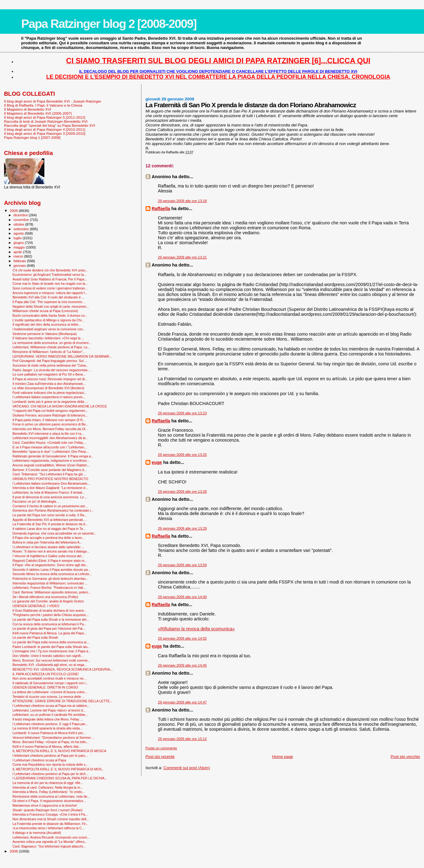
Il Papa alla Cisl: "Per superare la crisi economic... (49, 302)
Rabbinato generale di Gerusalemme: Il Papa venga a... (53, 456)
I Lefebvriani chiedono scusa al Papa (39, 760)
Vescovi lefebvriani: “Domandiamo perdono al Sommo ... (53, 738)
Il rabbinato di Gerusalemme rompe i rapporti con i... (50, 683)
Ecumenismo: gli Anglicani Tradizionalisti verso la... (49, 275)
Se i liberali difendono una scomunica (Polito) (45, 597)
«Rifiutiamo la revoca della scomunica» (196, 629)
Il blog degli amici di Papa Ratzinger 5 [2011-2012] (45, 117)
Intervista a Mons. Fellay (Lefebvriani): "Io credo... (49, 792)
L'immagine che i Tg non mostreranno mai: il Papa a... (52, 651)
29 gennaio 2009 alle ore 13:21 (182, 257)
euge (157, 462)
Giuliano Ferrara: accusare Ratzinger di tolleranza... (50, 415)
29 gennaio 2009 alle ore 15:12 (182, 739)
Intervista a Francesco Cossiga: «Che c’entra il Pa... (50, 814)
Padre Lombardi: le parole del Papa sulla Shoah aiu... (51, 647)
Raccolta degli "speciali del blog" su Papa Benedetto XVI (50, 125)
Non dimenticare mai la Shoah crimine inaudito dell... (51, 819)
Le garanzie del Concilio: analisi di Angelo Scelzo (48, 601)
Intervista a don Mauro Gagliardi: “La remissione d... (50, 488)
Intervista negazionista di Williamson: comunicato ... (50, 583)
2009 (14, 211)
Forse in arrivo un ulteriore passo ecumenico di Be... (50, 424)
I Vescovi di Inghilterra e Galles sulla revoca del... (48, 556)
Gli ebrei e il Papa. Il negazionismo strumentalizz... (49, 801)
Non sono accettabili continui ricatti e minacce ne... (49, 678)
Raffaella (161, 209)
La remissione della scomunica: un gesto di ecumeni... (52, 343)
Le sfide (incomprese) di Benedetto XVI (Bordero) (48, 388)
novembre (22, 220)
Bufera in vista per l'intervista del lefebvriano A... (47, 542)
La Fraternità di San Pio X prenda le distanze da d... (50, 524)
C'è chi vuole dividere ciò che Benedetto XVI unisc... (50, 270)
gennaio (20, 266)
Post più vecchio (405, 757)
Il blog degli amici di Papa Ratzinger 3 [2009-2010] (45, 133)
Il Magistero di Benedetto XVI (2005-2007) (38, 113)
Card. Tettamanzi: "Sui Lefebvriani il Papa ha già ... (49, 474)
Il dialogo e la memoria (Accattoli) (37, 833)
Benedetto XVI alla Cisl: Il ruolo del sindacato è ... (48, 297)
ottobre (20, 224)
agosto (19, 233)
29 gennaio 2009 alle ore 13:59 (182, 565)
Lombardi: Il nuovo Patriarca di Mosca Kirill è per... (49, 733)
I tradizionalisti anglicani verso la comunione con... (49, 329)
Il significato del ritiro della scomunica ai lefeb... (47, 324)
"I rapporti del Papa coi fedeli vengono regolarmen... (50, 411)
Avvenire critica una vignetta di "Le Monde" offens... (50, 842)
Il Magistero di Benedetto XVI (28, 109)
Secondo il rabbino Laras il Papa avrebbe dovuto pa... (51, 570)
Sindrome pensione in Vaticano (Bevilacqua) (45, 334)
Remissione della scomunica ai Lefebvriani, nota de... (51, 796)
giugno (19, 243)
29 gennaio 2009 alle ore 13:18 (182, 201)
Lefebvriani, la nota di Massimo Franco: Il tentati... (49, 492)
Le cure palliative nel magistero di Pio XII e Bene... (49, 374)
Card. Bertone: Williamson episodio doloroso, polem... (51, 592)
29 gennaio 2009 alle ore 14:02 (182, 638)
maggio (20, 247)
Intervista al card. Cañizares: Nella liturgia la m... (48, 787)
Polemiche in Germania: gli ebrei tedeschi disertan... (50, 579)
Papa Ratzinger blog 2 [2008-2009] (109, 24)
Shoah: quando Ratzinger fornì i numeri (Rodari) (47, 810)
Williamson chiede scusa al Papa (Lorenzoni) (45, 311)
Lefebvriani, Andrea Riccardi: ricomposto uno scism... (51, 837)
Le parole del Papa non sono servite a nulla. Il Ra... (50, 515)
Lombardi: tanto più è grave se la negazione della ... (50, 402)
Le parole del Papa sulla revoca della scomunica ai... (51, 642)
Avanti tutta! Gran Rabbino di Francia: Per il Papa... (50, 279)
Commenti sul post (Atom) (187, 768)
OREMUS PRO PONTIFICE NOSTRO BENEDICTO (50, 479)
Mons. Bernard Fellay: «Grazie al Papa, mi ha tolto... (51, 742)
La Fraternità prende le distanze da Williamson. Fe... (50, 824)
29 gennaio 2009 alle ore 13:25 (182, 455)
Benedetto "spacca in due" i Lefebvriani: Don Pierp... (51, 452)
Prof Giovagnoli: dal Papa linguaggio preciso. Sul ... (50, 361)
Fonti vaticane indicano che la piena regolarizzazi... (49, 393)
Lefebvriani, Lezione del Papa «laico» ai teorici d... (49, 710)
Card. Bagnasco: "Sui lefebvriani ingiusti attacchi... (49, 846)
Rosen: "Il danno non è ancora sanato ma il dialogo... (51, 551)
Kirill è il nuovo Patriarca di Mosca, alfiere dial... (47, 747)
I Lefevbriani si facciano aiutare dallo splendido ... (48, 547)
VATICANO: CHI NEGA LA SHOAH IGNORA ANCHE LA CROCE (60, 406)
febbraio (20, 261)
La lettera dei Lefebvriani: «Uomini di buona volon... (50, 692)
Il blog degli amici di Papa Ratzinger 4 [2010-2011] (45, 129)
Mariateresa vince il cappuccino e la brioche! (45, 805)
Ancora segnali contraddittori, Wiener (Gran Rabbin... (51, 465)
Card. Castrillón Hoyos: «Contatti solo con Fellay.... (49, 443)
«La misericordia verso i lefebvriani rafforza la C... (48, 828)
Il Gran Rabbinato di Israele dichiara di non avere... (49, 610)
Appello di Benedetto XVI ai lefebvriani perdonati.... (49, 520)
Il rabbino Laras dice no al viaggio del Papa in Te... (49, 529)
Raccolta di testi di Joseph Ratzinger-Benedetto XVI (46, 121)
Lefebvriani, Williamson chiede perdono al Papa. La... (51, 347)
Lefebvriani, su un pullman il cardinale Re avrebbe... (50, 715)
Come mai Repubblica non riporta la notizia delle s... (50, 764)
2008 (14, 851)
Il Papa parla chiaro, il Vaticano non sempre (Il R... (49, 420)
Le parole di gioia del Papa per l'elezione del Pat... (49, 628)
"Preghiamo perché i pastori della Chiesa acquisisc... (51, 615)
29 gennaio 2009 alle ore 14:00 (182, 597)
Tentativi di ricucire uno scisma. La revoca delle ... (49, 697)
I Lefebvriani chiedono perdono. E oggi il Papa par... (50, 724)
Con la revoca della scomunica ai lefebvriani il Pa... (49, 624)
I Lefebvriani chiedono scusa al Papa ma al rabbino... (51, 706)
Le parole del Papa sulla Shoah (35, 637)
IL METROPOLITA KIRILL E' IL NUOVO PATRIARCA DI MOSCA (59, 751)
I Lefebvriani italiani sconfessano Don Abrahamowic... (51, 483)
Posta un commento (161, 748)
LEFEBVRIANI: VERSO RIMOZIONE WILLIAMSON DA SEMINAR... (62, 356)
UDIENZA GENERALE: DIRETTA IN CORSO (45, 687)
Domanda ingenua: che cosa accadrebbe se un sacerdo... (54, 533)
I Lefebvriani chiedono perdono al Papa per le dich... (50, 774)
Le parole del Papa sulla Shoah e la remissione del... (51, 619)
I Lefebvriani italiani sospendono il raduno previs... (49, 397)
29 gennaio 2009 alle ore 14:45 (182, 665)
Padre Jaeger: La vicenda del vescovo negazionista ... (52, 370)
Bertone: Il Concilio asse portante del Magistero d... (50, 470)
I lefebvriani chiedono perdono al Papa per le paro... (50, 756)
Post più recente (160, 757)
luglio (18, 238)
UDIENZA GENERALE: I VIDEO (36, 606)
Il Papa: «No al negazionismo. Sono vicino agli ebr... (50, 565)
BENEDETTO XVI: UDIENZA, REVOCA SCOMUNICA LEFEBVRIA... (63, 669)
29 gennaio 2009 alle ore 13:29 (182, 528)
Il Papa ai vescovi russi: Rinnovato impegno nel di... (50, 379)
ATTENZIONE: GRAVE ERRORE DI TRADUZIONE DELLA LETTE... (62, 701)
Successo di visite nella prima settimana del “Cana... (50, 365)
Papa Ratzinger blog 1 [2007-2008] (32, 137)
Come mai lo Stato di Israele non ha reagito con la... (50, 284)
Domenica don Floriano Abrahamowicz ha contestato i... (53, 510)
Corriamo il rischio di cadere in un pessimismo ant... (50, 506)
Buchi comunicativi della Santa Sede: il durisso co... (50, 315)
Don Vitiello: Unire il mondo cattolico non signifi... (48, 656)
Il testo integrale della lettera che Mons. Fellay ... (48, 719)
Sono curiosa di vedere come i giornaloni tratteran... (50, 288)
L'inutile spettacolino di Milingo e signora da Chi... (48, 320)
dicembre (21, 215)
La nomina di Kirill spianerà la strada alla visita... (47, 728)
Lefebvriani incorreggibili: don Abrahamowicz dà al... (50, 438)
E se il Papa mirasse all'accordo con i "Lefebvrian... (50, 447)
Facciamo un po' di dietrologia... (36, 501)
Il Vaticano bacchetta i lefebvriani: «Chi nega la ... (48, 338)
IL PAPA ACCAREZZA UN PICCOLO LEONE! (46, 674)
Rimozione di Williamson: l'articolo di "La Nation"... (49, 352)
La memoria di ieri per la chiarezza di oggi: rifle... (48, 783)
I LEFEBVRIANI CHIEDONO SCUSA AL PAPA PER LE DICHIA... (60, 778)
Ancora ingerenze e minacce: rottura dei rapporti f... (50, 293)
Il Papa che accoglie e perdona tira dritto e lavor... (48, 538)
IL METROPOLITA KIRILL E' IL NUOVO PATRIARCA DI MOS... (58, 769)
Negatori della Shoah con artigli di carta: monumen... (51, 306)
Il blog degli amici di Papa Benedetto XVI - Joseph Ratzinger (53, 101)
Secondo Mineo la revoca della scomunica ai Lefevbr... (52, 574)
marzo (19, 256)
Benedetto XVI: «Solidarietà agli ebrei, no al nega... (50, 665)
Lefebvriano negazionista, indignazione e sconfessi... (51, 460)
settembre (22, 229)
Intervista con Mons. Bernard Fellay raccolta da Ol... (50, 429)
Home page (283, 757)
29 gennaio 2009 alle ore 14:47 (182, 702)
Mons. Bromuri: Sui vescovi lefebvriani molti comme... (51, 660)
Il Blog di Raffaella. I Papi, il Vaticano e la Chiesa (43, 105)
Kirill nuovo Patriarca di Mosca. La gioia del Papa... (49, 633)
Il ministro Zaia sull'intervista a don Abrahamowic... (49, 384)
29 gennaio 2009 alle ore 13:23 (182, 413)
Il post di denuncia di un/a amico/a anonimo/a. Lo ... (50, 497)
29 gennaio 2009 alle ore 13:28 (182, 491)
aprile (18, 252)
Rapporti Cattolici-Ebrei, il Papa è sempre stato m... (50, 561)
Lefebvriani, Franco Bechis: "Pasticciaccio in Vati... (49, 588)
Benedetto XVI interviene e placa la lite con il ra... (48, 434)
